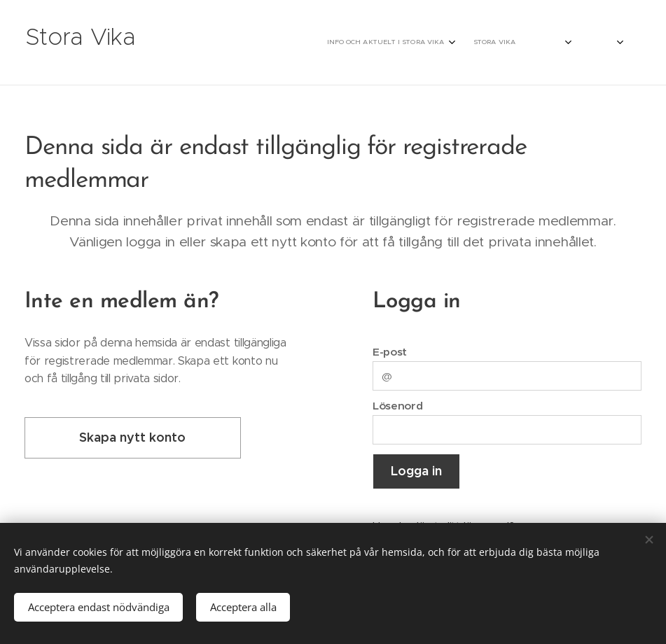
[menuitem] (493, 43)
